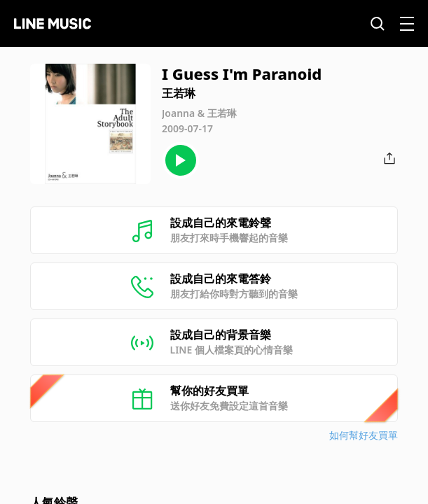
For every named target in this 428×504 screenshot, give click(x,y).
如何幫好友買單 (364, 435)
